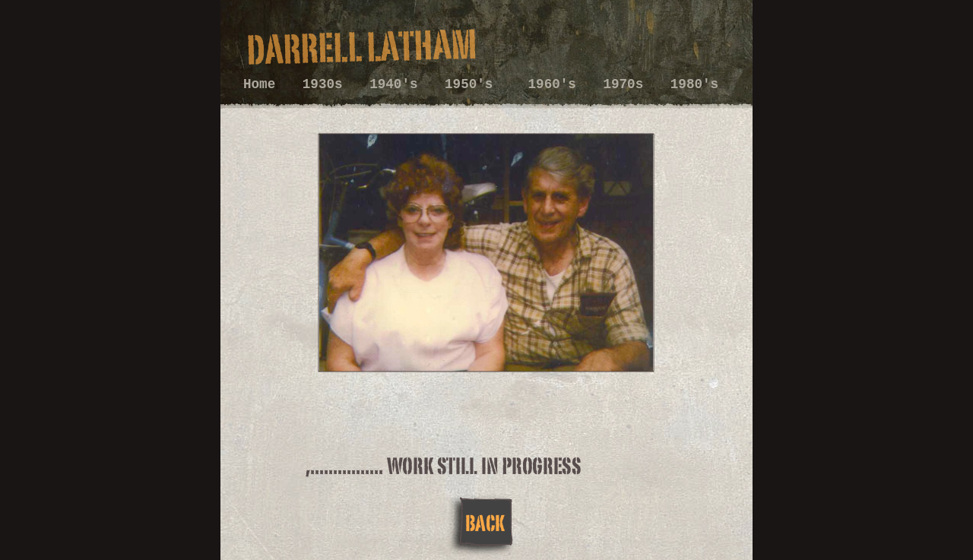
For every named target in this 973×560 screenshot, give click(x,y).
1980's (694, 84)
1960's (556, 84)
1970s (627, 84)
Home (263, 84)
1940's (398, 84)
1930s (326, 84)
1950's (477, 84)
